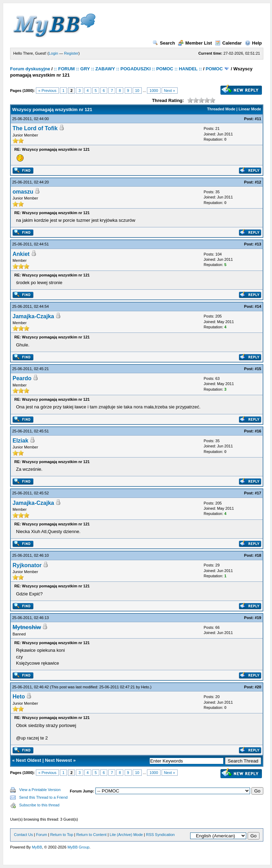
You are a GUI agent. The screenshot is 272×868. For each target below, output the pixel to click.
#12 (258, 182)
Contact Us (23, 835)
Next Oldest (29, 760)
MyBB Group (79, 847)
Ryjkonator (27, 565)
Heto (145, 687)
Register (71, 53)
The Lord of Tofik (35, 128)
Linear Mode (250, 109)
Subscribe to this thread (39, 805)
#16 (258, 431)
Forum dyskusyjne (30, 69)
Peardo (22, 378)
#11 (258, 119)
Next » (170, 91)
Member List (195, 43)
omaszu (23, 192)
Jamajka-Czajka (33, 316)
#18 (258, 555)
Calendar (228, 43)
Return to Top (62, 835)
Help (253, 43)
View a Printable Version (40, 790)
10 (137, 91)
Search (164, 43)
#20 (258, 687)
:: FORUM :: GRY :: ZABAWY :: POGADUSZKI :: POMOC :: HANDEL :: (128, 69)
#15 (258, 369)
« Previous (47, 91)
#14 (258, 306)
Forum (41, 835)
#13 (258, 244)
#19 (258, 618)
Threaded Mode (221, 109)
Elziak (20, 441)
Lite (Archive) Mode (126, 835)
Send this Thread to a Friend (43, 797)
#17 (258, 493)
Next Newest (58, 760)
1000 (154, 91)
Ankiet (21, 254)
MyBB (37, 847)
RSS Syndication (160, 835)
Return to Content (91, 835)
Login (53, 53)
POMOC (214, 69)
